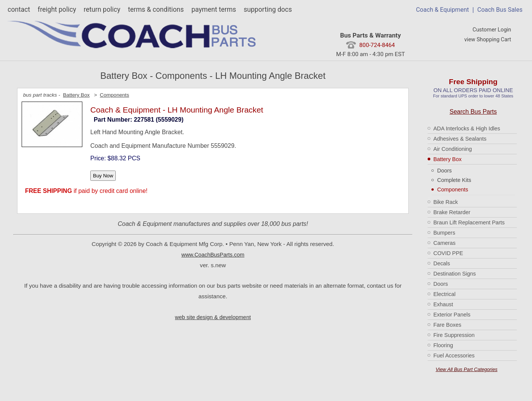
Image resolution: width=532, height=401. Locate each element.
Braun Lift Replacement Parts (469, 222)
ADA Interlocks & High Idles (467, 128)
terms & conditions (156, 9)
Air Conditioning (453, 149)
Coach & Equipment (442, 10)
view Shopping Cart (488, 40)
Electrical (444, 294)
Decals (442, 263)
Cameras (444, 243)
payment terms (214, 9)
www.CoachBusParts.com (213, 255)
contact (19, 9)
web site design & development (213, 317)
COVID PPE (448, 253)
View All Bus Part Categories (467, 369)
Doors (444, 171)
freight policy (57, 9)
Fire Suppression (454, 335)
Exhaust (443, 304)
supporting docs (268, 9)
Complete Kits (454, 180)
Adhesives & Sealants (460, 139)
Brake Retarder (452, 212)
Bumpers (444, 233)
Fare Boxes (447, 325)
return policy (102, 9)
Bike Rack (446, 202)
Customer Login (492, 30)
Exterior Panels (452, 315)
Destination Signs (455, 274)
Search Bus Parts (473, 112)
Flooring (443, 345)
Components (453, 190)
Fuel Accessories (454, 356)
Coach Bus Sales (500, 10)
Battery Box (447, 159)
